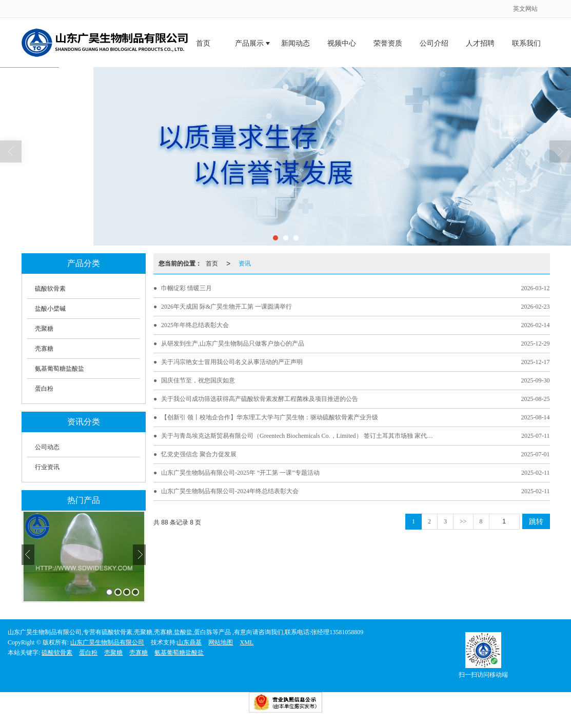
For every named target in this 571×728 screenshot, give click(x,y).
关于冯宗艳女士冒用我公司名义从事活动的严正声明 (232, 362)
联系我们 (526, 43)
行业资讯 (47, 467)
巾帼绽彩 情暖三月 (186, 288)
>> (463, 521)
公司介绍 (434, 43)
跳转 (536, 521)
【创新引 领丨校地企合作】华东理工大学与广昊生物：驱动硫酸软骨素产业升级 (270, 417)
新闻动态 (296, 43)
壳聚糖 (44, 329)
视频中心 (342, 43)
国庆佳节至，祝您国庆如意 (198, 380)
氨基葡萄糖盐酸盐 (60, 369)
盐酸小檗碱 (50, 309)
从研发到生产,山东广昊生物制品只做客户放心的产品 (233, 343)
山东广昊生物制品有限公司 (107, 642)
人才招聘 (480, 43)
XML (247, 642)
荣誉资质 (388, 43)
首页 (203, 43)
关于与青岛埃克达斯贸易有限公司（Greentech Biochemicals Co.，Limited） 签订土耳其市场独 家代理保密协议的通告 (300, 436)
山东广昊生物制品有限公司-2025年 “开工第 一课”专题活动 (240, 473)
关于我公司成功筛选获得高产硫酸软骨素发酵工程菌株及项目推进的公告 (260, 399)
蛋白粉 (44, 389)
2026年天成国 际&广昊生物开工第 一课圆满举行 (227, 307)
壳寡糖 (44, 349)
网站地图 (221, 642)
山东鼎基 (189, 642)
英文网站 (525, 9)
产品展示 (249, 43)
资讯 (245, 264)
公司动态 (47, 447)
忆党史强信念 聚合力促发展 (199, 454)
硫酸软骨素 (50, 289)
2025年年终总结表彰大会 (195, 325)
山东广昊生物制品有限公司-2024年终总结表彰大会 (230, 491)
